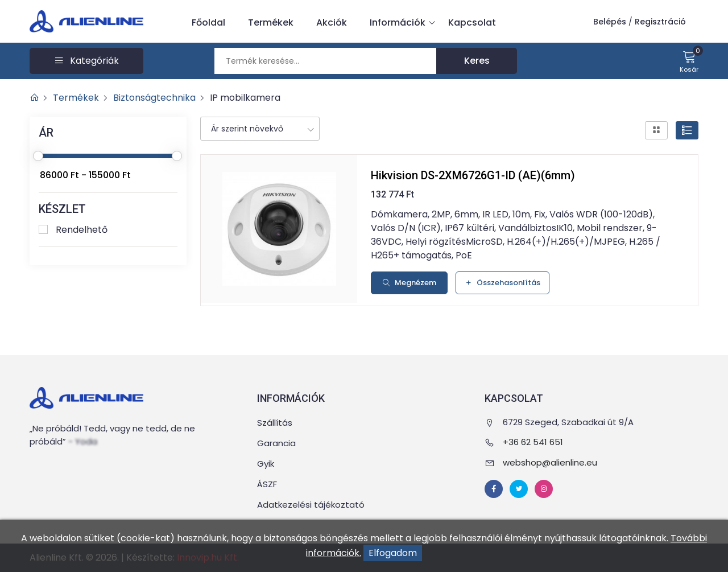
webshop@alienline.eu (550, 462)
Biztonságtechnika (154, 98)
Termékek (271, 22)
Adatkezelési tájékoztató (311, 505)
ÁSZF (267, 484)
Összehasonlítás (502, 283)
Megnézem (409, 283)
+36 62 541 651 (533, 442)
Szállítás (275, 423)
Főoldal (208, 22)
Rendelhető (82, 230)
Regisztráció (660, 22)
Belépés (610, 22)
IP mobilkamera (245, 98)
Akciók (332, 22)
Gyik (266, 464)
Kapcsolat (472, 22)
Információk (400, 23)
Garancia (276, 443)
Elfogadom (393, 553)
